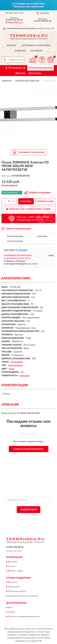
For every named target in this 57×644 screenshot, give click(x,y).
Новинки (20, 51)
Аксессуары (35, 73)
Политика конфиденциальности (24, 617)
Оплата (12, 566)
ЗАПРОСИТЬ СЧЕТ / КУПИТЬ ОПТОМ (28, 209)
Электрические (15, 365)
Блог (10, 607)
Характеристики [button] (15, 236)
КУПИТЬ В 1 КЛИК (45, 201)
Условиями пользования (39, 519)
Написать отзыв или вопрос (29, 449)
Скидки (12, 612)
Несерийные (17, 362)
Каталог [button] (12, 46)
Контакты (37, 51)
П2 (22, 372)
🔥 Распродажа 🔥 (15, 68)
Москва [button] (23, 250)
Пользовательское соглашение (23, 596)
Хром (12, 369)
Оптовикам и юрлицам (36, 46)
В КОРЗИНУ (26, 201)
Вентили (20, 73)
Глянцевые (25, 376)
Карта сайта (14, 587)
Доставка (13, 562)
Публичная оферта (17, 591)
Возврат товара (16, 571)
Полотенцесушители (41, 68)
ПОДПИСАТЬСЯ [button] (28, 510)
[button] (14, 22)
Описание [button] (42, 236)
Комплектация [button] (15, 241)
